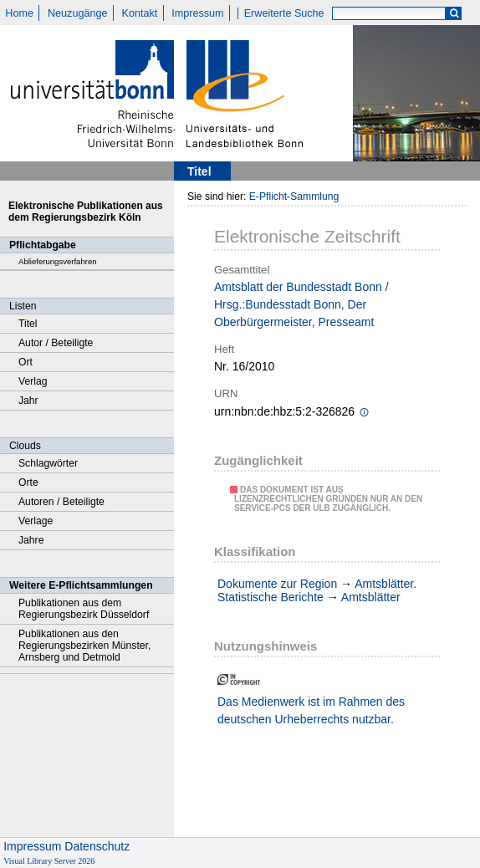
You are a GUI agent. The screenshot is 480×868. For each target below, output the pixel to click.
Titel (28, 324)
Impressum (197, 13)
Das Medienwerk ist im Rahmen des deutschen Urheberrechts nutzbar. (311, 710)
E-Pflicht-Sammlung (294, 197)
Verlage (36, 521)
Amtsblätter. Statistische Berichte (317, 590)
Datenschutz (97, 846)
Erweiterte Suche (284, 13)
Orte (28, 483)
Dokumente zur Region (277, 584)
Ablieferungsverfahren (58, 261)
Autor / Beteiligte (56, 343)
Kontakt (140, 13)
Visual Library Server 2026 (49, 861)
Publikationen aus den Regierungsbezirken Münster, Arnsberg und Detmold (84, 646)
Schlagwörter (48, 463)
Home (19, 13)
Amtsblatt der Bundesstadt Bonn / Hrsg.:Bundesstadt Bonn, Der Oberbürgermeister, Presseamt (301, 304)
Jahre (31, 540)
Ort (26, 362)
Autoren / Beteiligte (61, 502)
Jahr (28, 401)
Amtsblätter (371, 597)
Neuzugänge (77, 13)
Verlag (33, 381)
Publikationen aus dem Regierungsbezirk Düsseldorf (84, 609)
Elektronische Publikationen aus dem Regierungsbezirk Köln (86, 212)
